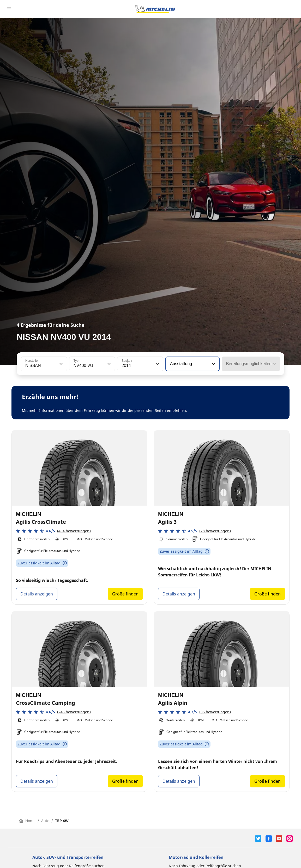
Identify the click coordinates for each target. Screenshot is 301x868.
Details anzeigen (37, 594)
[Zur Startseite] (155, 9)
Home (27, 821)
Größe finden (125, 594)
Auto (45, 821)
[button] (61, 364)
